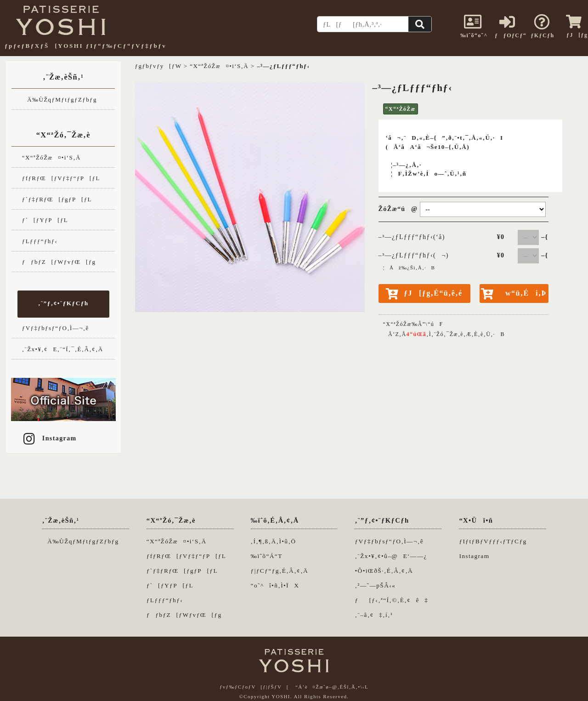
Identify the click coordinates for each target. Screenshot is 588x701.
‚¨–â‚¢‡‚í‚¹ (374, 615)
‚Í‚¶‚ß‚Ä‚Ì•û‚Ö (274, 541)
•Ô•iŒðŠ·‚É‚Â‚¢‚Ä (384, 571)
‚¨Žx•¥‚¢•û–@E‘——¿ (391, 556)
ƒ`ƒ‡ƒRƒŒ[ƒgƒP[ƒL (57, 199)
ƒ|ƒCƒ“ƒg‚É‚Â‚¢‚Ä (280, 571)
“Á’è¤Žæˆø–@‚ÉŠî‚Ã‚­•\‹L (332, 687)
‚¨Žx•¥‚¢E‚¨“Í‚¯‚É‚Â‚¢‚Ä (63, 349)
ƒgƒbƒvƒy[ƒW (158, 66)
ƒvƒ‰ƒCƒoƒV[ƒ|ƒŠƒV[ (254, 687)
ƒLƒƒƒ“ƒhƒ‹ (40, 241)
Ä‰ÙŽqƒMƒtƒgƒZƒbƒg (59, 100)
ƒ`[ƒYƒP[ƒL (45, 220)
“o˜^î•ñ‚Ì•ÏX (275, 585)
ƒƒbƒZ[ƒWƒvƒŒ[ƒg (59, 262)
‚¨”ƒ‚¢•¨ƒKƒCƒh (63, 303)
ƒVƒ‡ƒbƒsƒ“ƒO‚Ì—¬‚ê (56, 328)
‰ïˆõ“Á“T (267, 556)
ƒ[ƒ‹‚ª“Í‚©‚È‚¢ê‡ (391, 600)
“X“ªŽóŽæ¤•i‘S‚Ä (51, 157)
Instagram (49, 438)
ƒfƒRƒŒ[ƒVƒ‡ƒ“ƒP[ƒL (61, 178)
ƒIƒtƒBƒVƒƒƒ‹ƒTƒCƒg (493, 541)
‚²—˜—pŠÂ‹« (375, 585)
